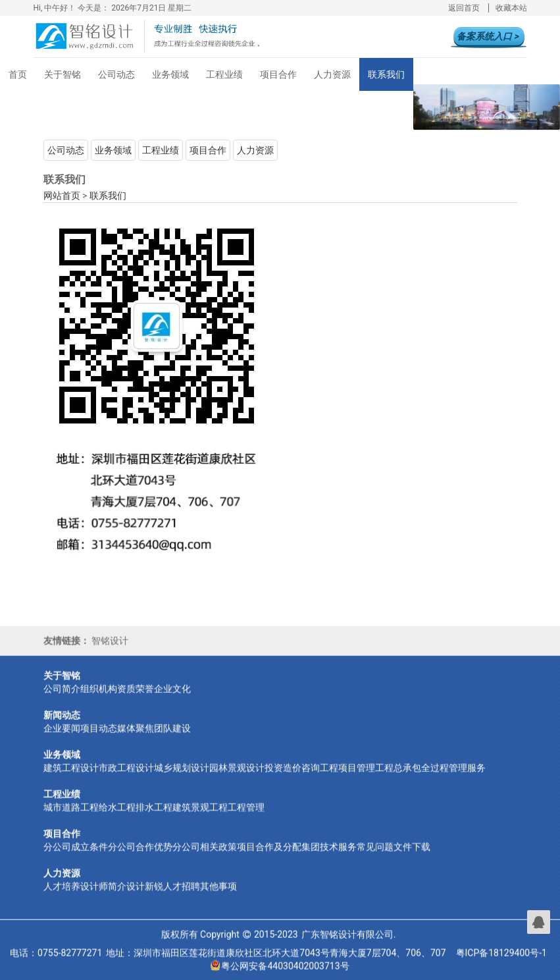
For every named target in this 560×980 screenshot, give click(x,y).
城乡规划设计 (182, 779)
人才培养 (62, 898)
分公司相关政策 (205, 858)
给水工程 (117, 819)
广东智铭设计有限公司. (349, 946)
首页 (18, 74)
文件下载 (412, 858)
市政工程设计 (126, 779)
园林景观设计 (237, 779)
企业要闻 (62, 740)
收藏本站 (511, 8)
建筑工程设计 (71, 779)
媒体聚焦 (136, 740)
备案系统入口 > (488, 36)
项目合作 (278, 74)
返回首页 (464, 8)
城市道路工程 (71, 819)
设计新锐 (145, 898)
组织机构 (99, 700)
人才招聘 (182, 898)
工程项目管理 (347, 779)
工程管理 (246, 819)
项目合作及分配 (269, 858)
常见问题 (375, 858)
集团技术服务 (329, 858)
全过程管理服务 (453, 779)
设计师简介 (103, 898)
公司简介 (62, 700)
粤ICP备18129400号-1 (501, 964)
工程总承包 (398, 779)
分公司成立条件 (76, 858)
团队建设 (172, 740)
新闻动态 (62, 726)
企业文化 (172, 700)
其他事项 (218, 898)
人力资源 (332, 74)
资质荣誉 (136, 700)
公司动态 (116, 74)
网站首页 (62, 196)
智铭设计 (110, 652)
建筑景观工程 (200, 819)
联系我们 (386, 74)
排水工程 (154, 819)
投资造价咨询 (292, 779)
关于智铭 (63, 74)
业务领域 (170, 74)
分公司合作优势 (140, 858)
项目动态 (99, 740)
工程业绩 (224, 74)
